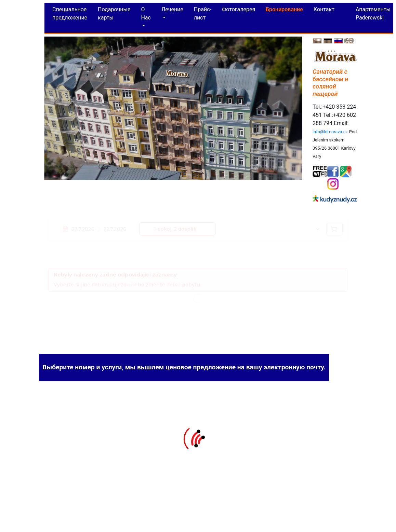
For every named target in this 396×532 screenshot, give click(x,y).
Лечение (172, 8)
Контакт (324, 8)
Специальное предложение (70, 12)
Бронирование (284, 8)
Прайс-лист (203, 12)
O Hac (146, 12)
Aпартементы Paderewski (373, 12)
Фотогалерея (239, 8)
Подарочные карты (114, 12)
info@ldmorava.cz (330, 130)
